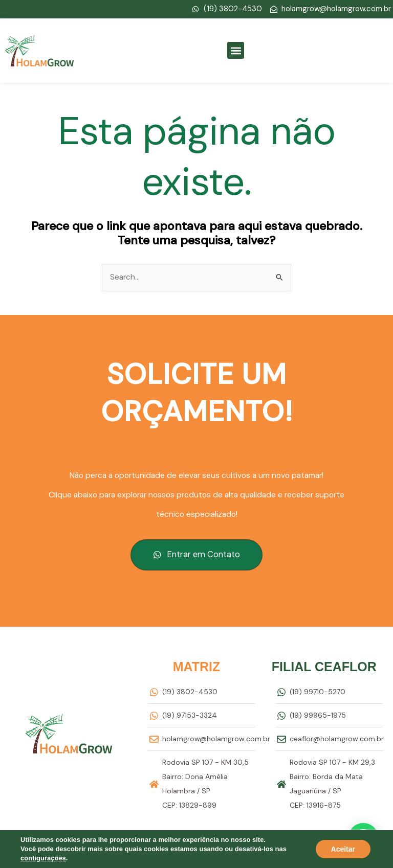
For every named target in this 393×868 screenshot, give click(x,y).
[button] (236, 50)
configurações (43, 858)
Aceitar (343, 849)
